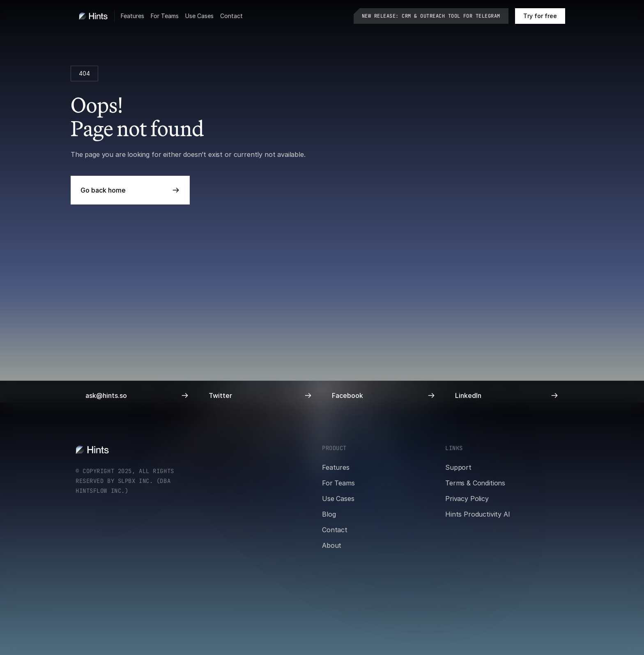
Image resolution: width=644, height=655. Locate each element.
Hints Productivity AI (478, 514)
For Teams (165, 16)
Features (132, 16)
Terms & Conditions (475, 483)
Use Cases (199, 16)
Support (458, 467)
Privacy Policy (467, 499)
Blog (329, 514)
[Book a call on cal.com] (540, 16)
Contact (231, 16)
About (332, 545)
